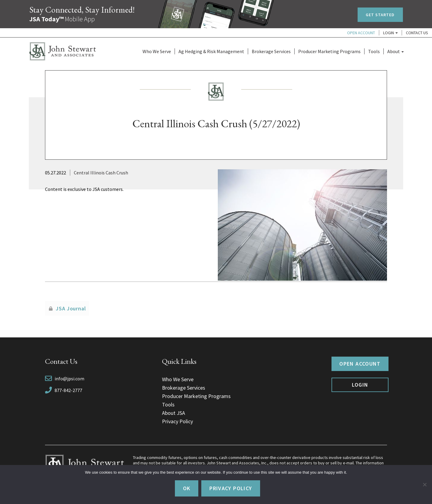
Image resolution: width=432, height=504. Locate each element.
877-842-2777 (68, 390)
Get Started (380, 15)
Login (390, 33)
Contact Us (417, 33)
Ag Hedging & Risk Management (211, 51)
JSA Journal (71, 308)
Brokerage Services (271, 51)
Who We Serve (157, 51)
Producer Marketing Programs (329, 51)
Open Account (361, 33)
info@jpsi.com (69, 379)
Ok (187, 488)
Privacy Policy (177, 421)
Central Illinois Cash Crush (101, 173)
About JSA (174, 413)
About (396, 51)
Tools (374, 51)
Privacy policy (231, 488)
